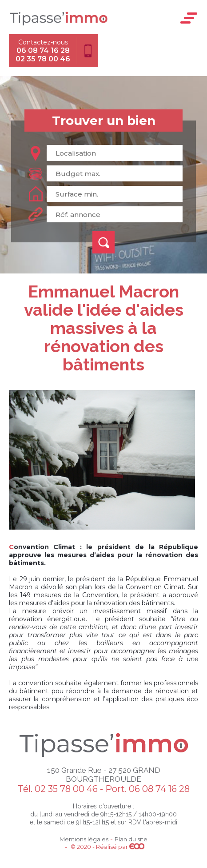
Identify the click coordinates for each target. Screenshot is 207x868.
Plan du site (131, 839)
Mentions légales (84, 839)
